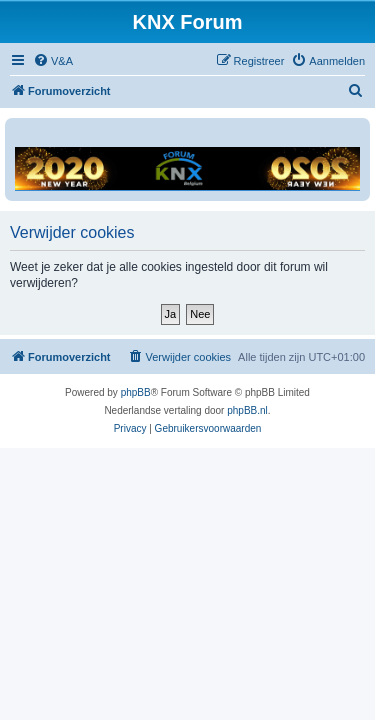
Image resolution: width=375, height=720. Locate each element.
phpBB (136, 392)
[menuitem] (53, 61)
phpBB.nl (247, 410)
